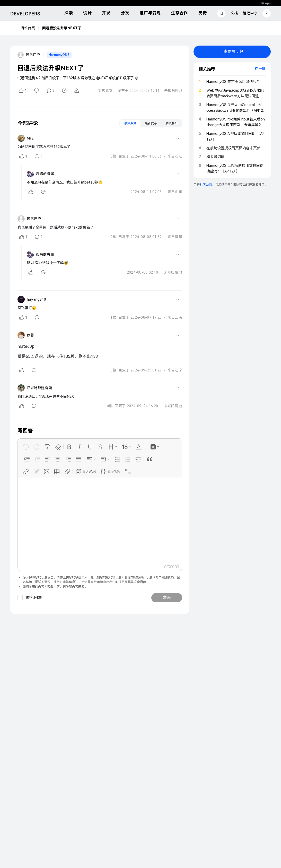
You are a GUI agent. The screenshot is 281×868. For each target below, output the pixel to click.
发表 (167, 598)
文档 (234, 13)
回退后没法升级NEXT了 (62, 28)
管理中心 (250, 13)
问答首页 (28, 28)
